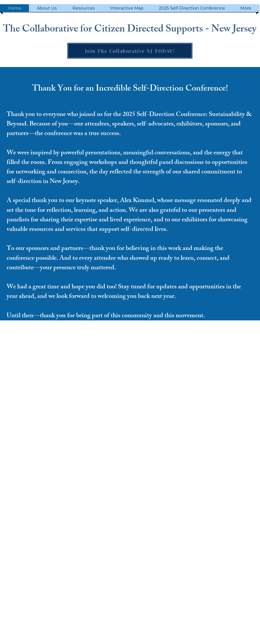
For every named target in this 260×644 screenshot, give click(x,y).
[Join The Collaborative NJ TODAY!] (130, 51)
